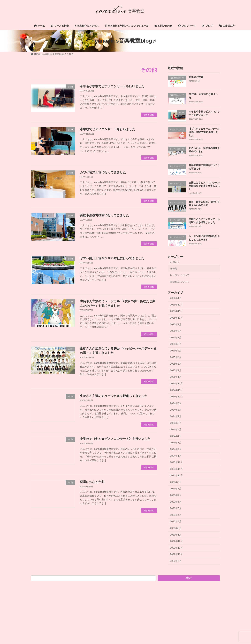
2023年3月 (176, 522)
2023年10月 (176, 475)
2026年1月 (176, 298)
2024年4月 (176, 436)
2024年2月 (176, 449)
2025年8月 (176, 331)
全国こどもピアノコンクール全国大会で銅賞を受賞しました (204, 186)
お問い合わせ (151, 584)
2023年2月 (176, 528)
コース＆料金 (58, 584)
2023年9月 (176, 482)
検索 (189, 578)
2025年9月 (176, 324)
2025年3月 (176, 364)
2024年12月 (176, 383)
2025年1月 (176, 377)
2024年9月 (176, 403)
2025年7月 (176, 337)
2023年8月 (176, 489)
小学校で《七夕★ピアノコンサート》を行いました (115, 439)
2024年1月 (176, 456)
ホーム (39, 584)
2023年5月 (176, 508)
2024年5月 (176, 429)
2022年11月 (176, 548)
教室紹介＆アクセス (82, 584)
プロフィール (173, 584)
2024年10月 (176, 397)
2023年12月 (176, 462)
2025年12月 (176, 305)
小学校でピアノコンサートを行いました (108, 129)
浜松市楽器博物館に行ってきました (104, 215)
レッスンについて (180, 275)
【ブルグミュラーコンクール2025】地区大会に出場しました (204, 132)
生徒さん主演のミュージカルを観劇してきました (114, 396)
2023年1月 (176, 535)
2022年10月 (176, 554)
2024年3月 (176, 443)
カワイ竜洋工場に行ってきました (103, 172)
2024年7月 (176, 416)
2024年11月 (176, 390)
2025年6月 (176, 344)
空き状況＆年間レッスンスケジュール (118, 584)
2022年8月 (176, 561)
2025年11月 (176, 311)
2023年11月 (176, 469)
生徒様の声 (209, 584)
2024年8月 (176, 410)
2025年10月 (176, 318)
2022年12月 (176, 541)
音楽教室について (180, 282)
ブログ (191, 584)
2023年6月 (176, 502)
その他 (174, 269)
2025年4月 (176, 357)
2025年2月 (176, 370)
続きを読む (149, 115)
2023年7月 (176, 495)
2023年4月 (176, 515)
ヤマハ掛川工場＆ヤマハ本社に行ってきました (112, 258)
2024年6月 (176, 423)
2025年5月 (176, 351)
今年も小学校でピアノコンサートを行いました (112, 86)
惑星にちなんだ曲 (92, 482)
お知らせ (175, 262)
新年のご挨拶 (196, 77)
